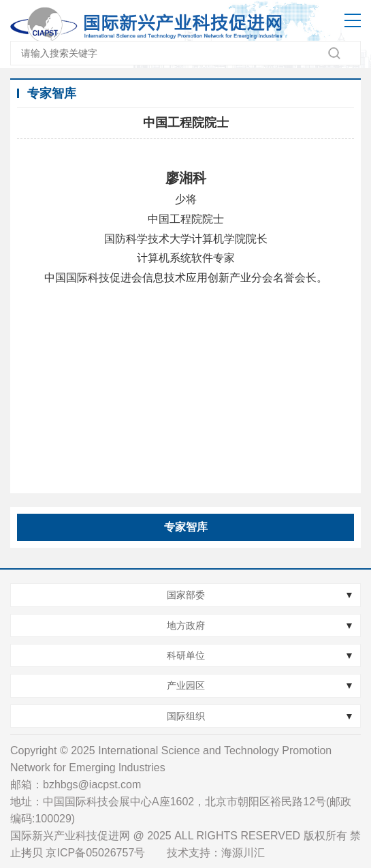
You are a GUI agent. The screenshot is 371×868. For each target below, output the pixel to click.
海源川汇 (243, 853)
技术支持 (189, 853)
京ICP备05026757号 (95, 853)
